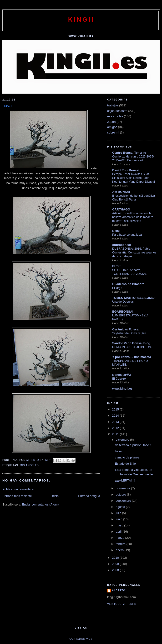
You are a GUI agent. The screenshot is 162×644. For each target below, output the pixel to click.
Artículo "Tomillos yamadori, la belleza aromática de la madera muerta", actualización (133, 217)
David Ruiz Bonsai (126, 170)
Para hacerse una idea (127, 235)
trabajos (113, 105)
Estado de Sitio (125, 464)
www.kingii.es (122, 389)
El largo (117, 288)
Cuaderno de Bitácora (128, 284)
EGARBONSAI (123, 312)
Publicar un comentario (18, 489)
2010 (116, 558)
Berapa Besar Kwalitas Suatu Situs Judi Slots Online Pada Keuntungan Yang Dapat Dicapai (134, 178)
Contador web (81, 639)
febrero (121, 544)
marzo (121, 538)
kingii (81, 19)
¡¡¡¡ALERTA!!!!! (125, 480)
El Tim (117, 266)
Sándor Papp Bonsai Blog (131, 343)
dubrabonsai (121, 245)
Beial (116, 231)
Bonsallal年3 (121, 375)
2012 (116, 428)
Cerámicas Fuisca (125, 329)
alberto (119, 590)
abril (119, 532)
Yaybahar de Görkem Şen (129, 333)
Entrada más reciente (17, 496)
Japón (111, 122)
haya (118, 451)
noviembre (123, 488)
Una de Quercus (123, 302)
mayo (120, 525)
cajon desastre (117, 111)
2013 (116, 422)
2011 (116, 434)
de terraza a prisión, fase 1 (133, 445)
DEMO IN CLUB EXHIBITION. (132, 347)
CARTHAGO (121, 209)
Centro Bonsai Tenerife (129, 153)
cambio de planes (127, 457)
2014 (116, 416)
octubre (121, 494)
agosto (121, 507)
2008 (116, 570)
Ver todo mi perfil (122, 604)
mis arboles (29, 465)
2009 (116, 564)
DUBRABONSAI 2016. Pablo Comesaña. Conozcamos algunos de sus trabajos (134, 253)
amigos (112, 127)
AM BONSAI (121, 192)
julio (119, 513)
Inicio (55, 496)
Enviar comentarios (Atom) (40, 504)
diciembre (123, 440)
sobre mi (113, 132)
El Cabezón (120, 379)
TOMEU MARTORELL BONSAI (134, 298)
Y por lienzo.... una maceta (132, 357)
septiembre (124, 501)
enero (120, 550)
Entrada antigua (89, 496)
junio (119, 519)
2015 (116, 409)
